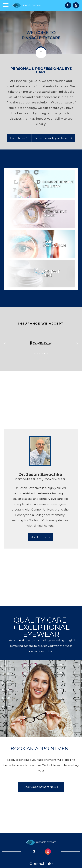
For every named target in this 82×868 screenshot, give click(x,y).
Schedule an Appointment (52, 138)
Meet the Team (39, 537)
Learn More (17, 138)
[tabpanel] (40, 489)
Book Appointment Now (40, 787)
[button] (35, 353)
